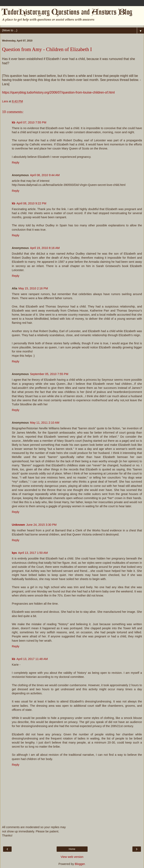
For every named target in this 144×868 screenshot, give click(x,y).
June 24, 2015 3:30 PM (41, 525)
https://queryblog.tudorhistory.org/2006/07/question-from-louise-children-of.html (58, 92)
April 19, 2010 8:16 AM (45, 248)
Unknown (18, 525)
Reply (16, 162)
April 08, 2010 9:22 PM (31, 203)
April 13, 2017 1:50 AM (33, 553)
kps (14, 553)
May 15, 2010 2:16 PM (33, 288)
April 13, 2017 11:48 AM (32, 659)
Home (72, 849)
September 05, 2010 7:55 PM (49, 374)
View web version (72, 857)
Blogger (80, 864)
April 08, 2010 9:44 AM (45, 175)
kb (14, 122)
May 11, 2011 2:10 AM (45, 423)
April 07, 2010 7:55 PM (31, 122)
